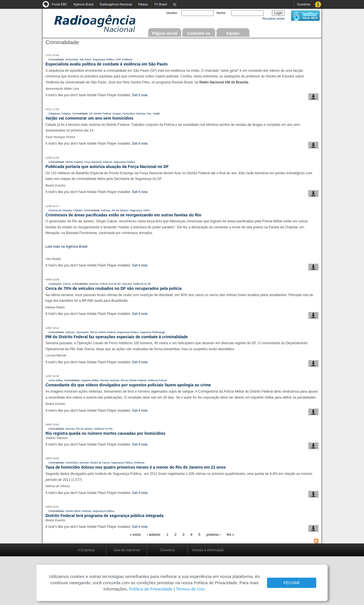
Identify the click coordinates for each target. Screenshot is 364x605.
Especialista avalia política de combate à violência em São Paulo (107, 64)
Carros (67, 284)
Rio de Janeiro (120, 210)
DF (91, 114)
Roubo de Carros (100, 463)
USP (118, 60)
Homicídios (129, 114)
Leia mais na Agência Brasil (66, 247)
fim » (230, 535)
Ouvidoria (304, 4)
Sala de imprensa (127, 550)
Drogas (117, 114)
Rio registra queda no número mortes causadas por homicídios (106, 433)
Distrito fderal (73, 511)
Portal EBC (59, 4)
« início (135, 535)
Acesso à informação (208, 550)
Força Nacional (93, 162)
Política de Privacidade (151, 589)
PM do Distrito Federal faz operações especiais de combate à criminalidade (117, 337)
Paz (149, 114)
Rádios (143, 4)
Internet (104, 380)
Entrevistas (72, 60)
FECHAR (292, 583)
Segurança (136, 210)
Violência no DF (142, 284)
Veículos (127, 284)
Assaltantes (55, 284)
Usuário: (172, 13)
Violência (127, 60)
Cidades (66, 114)
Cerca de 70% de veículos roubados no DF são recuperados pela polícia (114, 288)
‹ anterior (154, 535)
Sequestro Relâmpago (153, 332)
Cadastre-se (199, 33)
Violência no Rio (103, 429)
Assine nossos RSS (175, 4)
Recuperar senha (273, 19)
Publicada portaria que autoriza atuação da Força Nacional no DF (107, 167)
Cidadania (54, 114)
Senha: (221, 13)
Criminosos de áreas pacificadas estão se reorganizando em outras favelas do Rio (123, 215)
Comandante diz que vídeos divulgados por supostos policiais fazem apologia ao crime (128, 385)
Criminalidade (56, 60)
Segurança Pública (104, 60)
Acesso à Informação (318, 4)
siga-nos (305, 16)
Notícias (141, 114)
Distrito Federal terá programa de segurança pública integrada (105, 516)
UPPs (147, 210)
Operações (82, 332)
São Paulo (86, 60)
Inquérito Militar (90, 380)
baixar (313, 97)
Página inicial (165, 33)
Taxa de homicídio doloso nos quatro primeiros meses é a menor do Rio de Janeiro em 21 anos (136, 467)
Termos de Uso (190, 589)
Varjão (156, 114)
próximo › (214, 535)
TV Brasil (161, 4)
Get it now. (140, 95)
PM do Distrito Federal (103, 332)
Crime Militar (55, 380)
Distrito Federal (103, 114)
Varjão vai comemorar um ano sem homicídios (89, 118)
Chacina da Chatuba (60, 210)
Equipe (233, 33)
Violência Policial (157, 380)
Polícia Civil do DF (110, 284)
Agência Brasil (83, 4)
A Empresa (86, 550)
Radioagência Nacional (116, 4)
